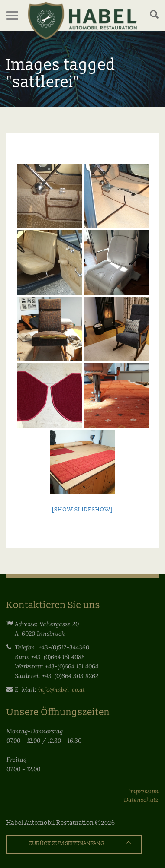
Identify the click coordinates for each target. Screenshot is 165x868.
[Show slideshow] (82, 510)
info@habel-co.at (61, 690)
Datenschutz (141, 800)
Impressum (143, 791)
